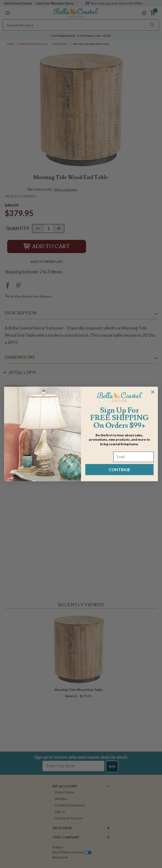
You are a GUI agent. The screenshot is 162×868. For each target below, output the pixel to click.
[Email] (134, 457)
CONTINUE (119, 470)
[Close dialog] (153, 392)
